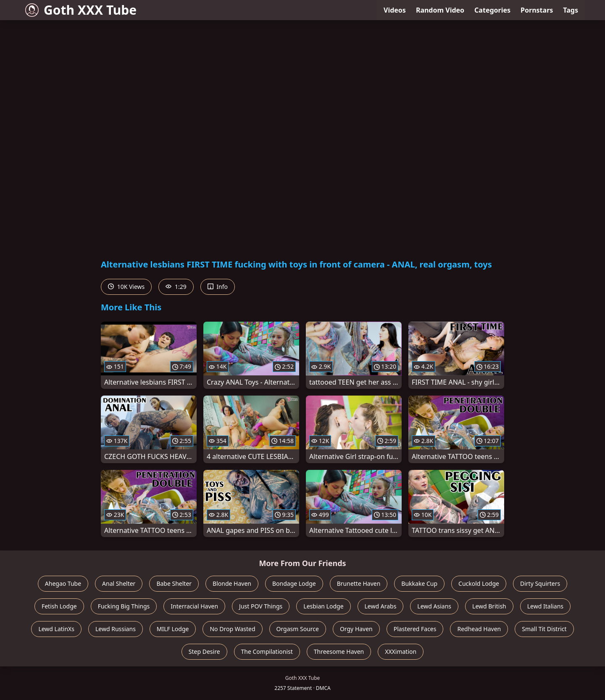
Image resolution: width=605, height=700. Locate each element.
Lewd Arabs (381, 606)
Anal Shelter (119, 583)
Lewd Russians (116, 629)
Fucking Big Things (124, 606)
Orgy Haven (356, 629)
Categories (492, 10)
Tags (571, 10)
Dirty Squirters (540, 583)
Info (218, 287)
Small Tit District (544, 629)
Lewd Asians (434, 606)
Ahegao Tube (63, 583)
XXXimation (401, 651)
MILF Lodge (173, 629)
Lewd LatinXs (56, 629)
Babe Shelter (174, 583)
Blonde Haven (232, 583)
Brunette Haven (359, 583)
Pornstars (537, 10)
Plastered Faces (415, 629)
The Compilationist (267, 651)
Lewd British (489, 606)
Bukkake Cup (419, 583)
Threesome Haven (339, 651)
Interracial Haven (194, 606)
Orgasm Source (298, 629)
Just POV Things (261, 606)
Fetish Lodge (59, 606)
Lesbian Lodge (323, 606)
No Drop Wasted (232, 629)
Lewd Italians (545, 606)
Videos (395, 10)
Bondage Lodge (294, 583)
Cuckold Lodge (479, 583)
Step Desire (204, 651)
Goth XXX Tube (81, 10)
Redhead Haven (479, 629)
